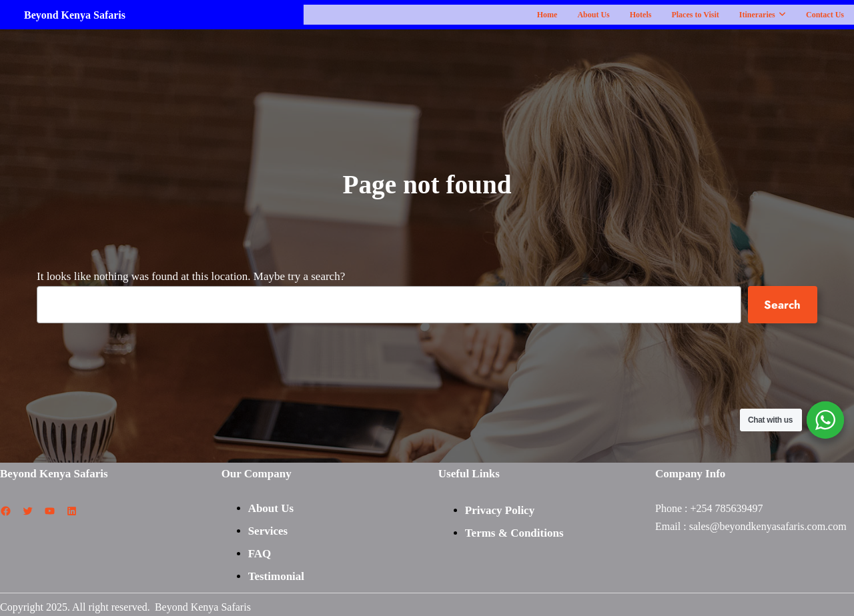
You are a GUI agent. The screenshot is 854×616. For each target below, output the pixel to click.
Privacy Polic (497, 510)
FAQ (260, 553)
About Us (594, 15)
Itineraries (763, 15)
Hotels (641, 15)
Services (268, 530)
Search (782, 305)
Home (547, 15)
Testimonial (276, 576)
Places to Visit (696, 15)
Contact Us (825, 15)
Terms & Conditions (514, 533)
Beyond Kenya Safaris (75, 14)
